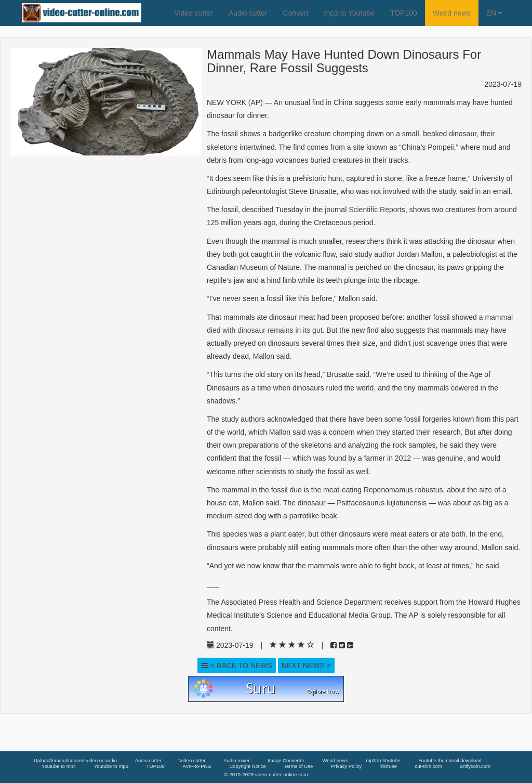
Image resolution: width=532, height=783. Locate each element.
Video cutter (193, 13)
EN (494, 13)
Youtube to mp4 (59, 766)
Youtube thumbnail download (450, 760)
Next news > (306, 665)
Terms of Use (298, 766)
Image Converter (286, 760)
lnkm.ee (388, 766)
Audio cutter (248, 13)
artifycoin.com (475, 766)
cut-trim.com (429, 766)
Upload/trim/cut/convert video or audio (75, 760)
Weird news (452, 13)
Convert (296, 13)
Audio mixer (236, 760)
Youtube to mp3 (111, 766)
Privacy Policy (346, 766)
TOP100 (404, 13)
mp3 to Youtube (349, 13)
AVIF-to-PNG (197, 766)
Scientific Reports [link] (377, 210)
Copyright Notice (247, 766)
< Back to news (237, 665)
